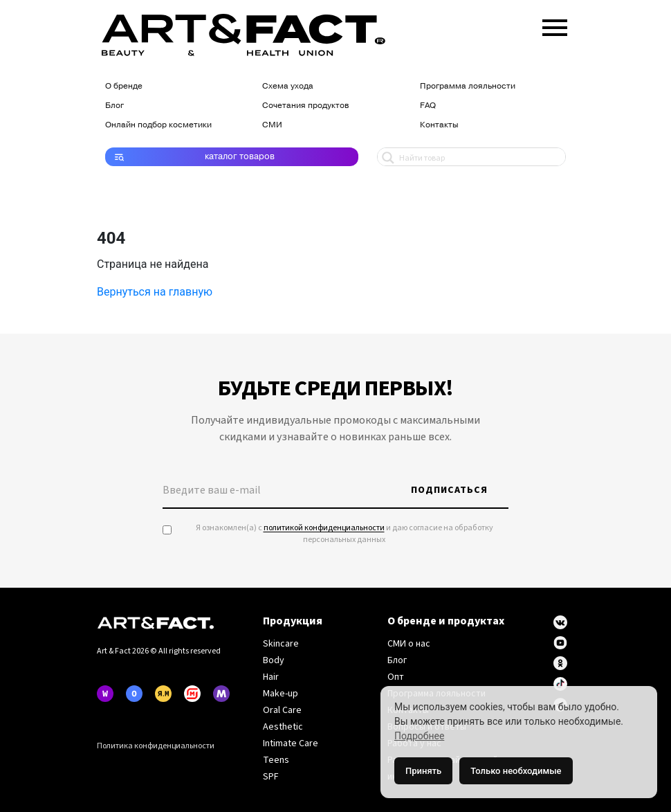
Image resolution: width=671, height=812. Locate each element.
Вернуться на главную (155, 292)
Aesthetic (283, 727)
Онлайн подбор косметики (158, 125)
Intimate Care (291, 743)
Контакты (439, 125)
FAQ (428, 105)
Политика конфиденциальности (156, 746)
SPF (271, 777)
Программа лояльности (468, 86)
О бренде (124, 86)
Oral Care (282, 710)
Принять (423, 771)
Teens (276, 760)
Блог (114, 105)
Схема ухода (288, 86)
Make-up (281, 694)
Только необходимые (516, 771)
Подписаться (449, 490)
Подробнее (419, 736)
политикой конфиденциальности (324, 528)
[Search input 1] (479, 157)
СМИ (272, 125)
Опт (396, 677)
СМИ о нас (409, 644)
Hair (271, 677)
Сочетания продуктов (305, 105)
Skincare (281, 644)
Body (274, 660)
